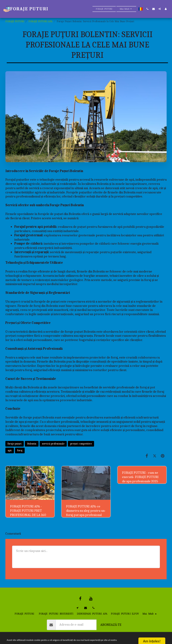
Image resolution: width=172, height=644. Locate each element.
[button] (147, 9)
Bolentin (32, 444)
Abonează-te (111, 625)
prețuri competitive (81, 444)
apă (10, 450)
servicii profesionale (53, 444)
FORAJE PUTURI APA (40, 21)
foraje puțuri (15, 444)
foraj (20, 450)
